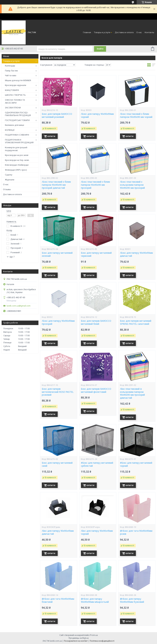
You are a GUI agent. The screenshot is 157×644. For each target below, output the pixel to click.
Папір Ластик (11, 71)
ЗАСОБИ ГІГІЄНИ (13, 108)
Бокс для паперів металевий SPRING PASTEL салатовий (136, 322)
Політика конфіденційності (102, 641)
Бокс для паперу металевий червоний (96, 254)
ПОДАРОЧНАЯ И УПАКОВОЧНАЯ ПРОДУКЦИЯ (19, 141)
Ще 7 (12, 257)
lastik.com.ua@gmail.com (19, 306)
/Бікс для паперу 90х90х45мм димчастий (58, 532)
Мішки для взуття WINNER (18, 80)
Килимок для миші (14, 125)
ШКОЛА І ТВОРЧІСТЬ (15, 95)
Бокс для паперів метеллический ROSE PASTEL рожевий (58, 392)
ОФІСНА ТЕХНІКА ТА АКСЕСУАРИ (15, 101)
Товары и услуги (102, 32)
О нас (139, 32)
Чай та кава (11, 75)
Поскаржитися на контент (76, 641)
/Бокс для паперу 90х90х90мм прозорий (58, 322)
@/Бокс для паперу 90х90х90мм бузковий (132, 600)
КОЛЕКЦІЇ (10, 130)
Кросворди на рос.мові (17, 155)
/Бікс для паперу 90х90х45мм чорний (97, 532)
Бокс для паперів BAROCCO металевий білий (96, 322)
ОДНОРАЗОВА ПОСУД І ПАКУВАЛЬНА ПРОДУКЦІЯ (18, 114)
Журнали (10, 180)
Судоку (9, 175)
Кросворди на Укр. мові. (17, 160)
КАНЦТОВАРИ (12, 90)
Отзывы (7, 189)
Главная (87, 32)
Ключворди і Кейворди (17, 165)
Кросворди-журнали (16, 85)
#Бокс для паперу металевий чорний (136, 464)
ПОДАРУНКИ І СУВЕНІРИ (17, 135)
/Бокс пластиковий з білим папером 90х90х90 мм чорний (136, 115)
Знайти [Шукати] (100, 49)
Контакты (149, 32)
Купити (51, 136)
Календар (10, 66)
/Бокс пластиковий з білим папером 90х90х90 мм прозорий (95, 185)
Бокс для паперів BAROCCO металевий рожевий (57, 115)
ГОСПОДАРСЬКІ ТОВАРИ (17, 120)
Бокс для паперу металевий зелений (57, 254)
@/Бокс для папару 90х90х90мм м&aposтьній (95, 600)
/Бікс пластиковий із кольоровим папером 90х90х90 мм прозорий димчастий (132, 393)
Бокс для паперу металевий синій (57, 464)
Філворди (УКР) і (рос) (16, 170)
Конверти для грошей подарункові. (16, 149)
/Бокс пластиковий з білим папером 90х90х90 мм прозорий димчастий (56, 185)
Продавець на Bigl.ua (79, 638)
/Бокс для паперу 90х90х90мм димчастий (136, 254)
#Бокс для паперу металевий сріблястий (97, 464)
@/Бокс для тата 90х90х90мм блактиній (58, 600)
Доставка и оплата (124, 32)
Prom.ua (94, 635)
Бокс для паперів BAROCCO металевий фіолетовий (96, 390)
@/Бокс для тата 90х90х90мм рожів (136, 532)
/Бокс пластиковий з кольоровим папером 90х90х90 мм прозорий (132, 185)
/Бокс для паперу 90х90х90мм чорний (97, 115)
